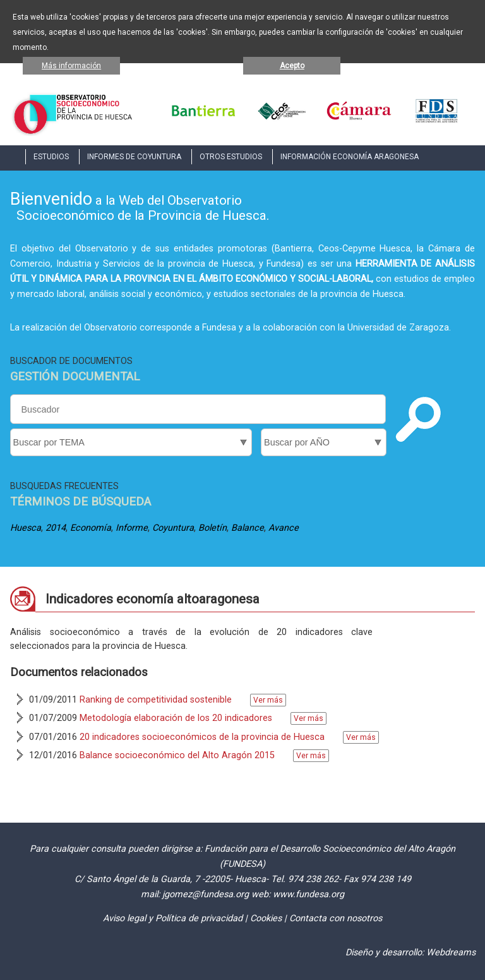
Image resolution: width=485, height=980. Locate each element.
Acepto (292, 66)
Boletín (213, 528)
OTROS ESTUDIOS (231, 157)
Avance (284, 528)
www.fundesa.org (308, 894)
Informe (132, 528)
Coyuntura (173, 528)
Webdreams (451, 953)
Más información (71, 66)
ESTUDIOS (51, 157)
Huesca (26, 528)
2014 (56, 528)
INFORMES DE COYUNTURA (134, 157)
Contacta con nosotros (336, 918)
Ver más (268, 700)
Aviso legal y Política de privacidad (173, 918)
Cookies (266, 918)
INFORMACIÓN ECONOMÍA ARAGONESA (350, 157)
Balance (248, 528)
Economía (91, 528)
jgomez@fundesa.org (206, 894)
